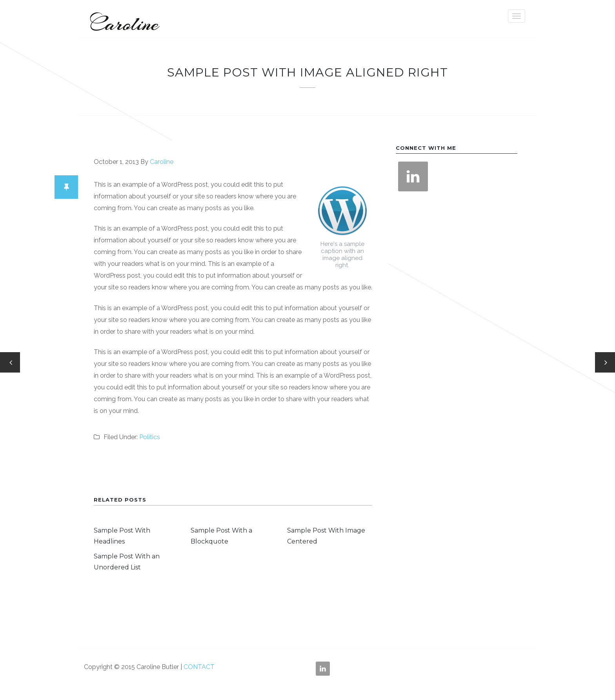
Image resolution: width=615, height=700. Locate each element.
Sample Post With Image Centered (326, 536)
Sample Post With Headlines (122, 536)
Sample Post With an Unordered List (127, 562)
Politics (150, 437)
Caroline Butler (123, 19)
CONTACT (199, 667)
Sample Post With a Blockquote (221, 536)
